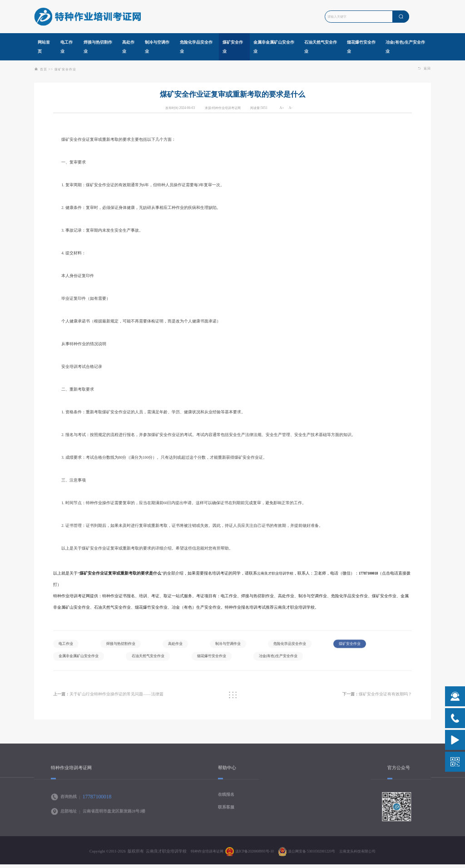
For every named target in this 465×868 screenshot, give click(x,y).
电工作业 (68, 645)
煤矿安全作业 (65, 69)
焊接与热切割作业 (126, 645)
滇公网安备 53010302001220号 (313, 856)
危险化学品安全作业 (307, 645)
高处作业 (184, 645)
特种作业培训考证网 (200, 856)
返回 (425, 68)
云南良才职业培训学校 (277, 573)
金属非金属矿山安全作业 (140, 660)
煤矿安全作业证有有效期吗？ (373, 697)
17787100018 (374, 573)
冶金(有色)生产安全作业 (356, 660)
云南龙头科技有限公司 (364, 856)
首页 (44, 69)
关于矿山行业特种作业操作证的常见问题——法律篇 (114, 697)
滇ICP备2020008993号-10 (252, 856)
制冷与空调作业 (241, 645)
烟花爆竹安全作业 (284, 660)
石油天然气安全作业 (215, 660)
